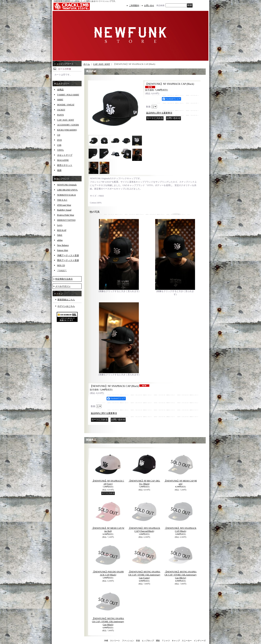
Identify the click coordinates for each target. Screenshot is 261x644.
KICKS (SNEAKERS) (67, 130)
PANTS (60, 115)
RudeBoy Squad (64, 210)
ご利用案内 (134, 5)
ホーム (87, 64)
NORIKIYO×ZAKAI (66, 195)
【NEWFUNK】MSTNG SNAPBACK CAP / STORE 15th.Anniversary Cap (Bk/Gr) (181, 575)
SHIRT (60, 100)
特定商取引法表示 (64, 279)
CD (59, 135)
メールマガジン (63, 286)
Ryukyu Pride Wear (66, 215)
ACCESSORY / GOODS (68, 125)
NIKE (60, 235)
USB (59, 145)
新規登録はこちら (66, 300)
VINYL (60, 150)
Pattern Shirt (63, 250)
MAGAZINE (63, 160)
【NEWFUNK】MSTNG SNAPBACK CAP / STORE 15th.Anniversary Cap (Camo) (144, 575)
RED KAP (62, 230)
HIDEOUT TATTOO (66, 220)
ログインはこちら (66, 306)
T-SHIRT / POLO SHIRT (68, 95)
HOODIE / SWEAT (66, 105)
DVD (59, 140)
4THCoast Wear (64, 205)
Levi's (60, 225)
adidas (60, 240)
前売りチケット (65, 165)
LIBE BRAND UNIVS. (67, 190)
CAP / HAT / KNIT (66, 120)
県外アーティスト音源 (68, 260)
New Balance (63, 245)
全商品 (60, 90)
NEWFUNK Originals (67, 185)
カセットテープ (65, 155)
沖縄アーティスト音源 (68, 255)
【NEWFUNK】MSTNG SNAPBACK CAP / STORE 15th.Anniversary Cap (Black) (108, 622)
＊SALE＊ (62, 270)
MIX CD (61, 265)
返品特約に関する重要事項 (159, 113)
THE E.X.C (62, 200)
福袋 (59, 170)
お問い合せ (149, 5)
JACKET (61, 110)
